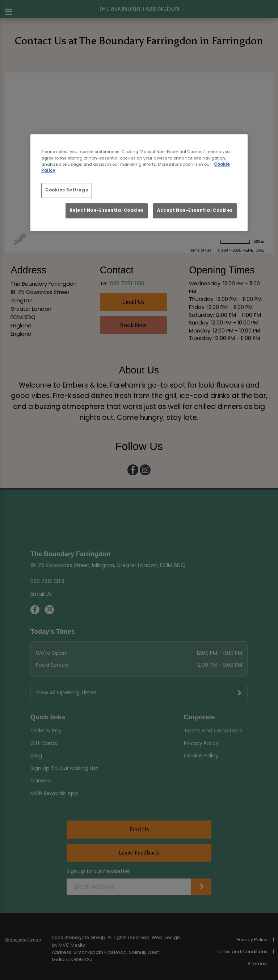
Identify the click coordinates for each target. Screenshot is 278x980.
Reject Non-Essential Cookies (107, 210)
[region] (139, 183)
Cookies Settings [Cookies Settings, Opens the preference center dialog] (67, 190)
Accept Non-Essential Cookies (195, 210)
